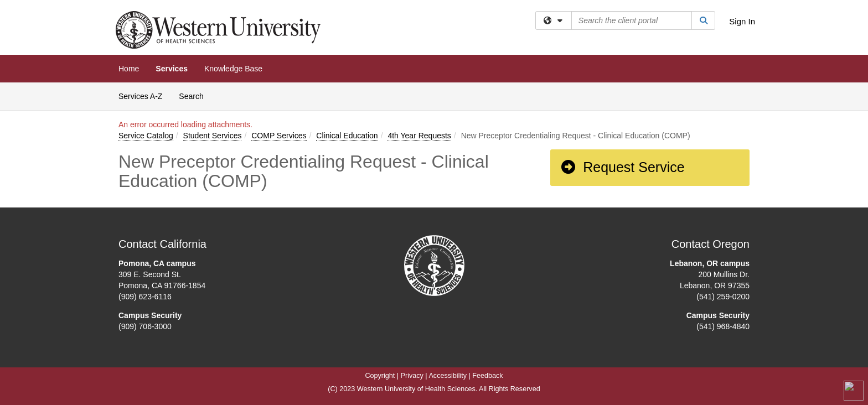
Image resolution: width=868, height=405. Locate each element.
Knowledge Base (233, 69)
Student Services (213, 136)
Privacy (412, 376)
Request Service (622, 167)
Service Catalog (146, 136)
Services (172, 69)
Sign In (742, 21)
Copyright (380, 376)
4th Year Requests (419, 136)
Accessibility (448, 376)
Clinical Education (347, 136)
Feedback (487, 376)
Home (129, 69)
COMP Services (279, 136)
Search (195, 95)
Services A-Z (140, 96)
